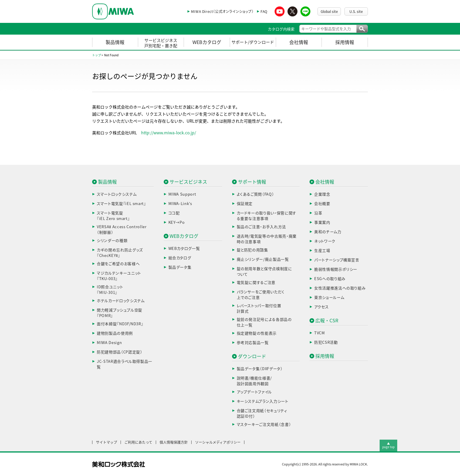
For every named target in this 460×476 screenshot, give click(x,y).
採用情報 (345, 42)
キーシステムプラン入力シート (263, 401)
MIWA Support (182, 194)
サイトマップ (106, 442)
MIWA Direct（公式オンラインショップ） (222, 11)
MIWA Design (109, 343)
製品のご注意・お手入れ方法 (261, 227)
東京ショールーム (329, 298)
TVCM (320, 333)
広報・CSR (327, 321)
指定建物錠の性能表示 (257, 333)
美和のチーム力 (328, 232)
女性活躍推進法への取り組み (340, 288)
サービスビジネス (188, 182)
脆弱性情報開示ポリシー (336, 269)
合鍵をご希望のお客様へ (118, 264)
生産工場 (322, 251)
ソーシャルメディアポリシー (218, 442)
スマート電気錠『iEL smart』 (121, 204)
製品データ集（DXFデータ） (260, 369)
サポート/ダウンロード (253, 42)
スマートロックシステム (117, 194)
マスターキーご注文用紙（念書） (264, 425)
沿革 (318, 213)
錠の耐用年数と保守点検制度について (264, 272)
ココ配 (174, 213)
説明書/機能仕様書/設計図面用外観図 (254, 381)
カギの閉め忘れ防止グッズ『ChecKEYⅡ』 (120, 253)
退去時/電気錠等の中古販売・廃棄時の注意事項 (267, 239)
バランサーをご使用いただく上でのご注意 (261, 295)
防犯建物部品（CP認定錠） (120, 352)
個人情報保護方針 (174, 442)
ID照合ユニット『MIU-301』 (110, 290)
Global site (329, 11)
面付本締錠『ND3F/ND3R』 (120, 324)
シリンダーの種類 (112, 241)
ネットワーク (325, 241)
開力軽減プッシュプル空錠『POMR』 (120, 313)
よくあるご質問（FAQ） (256, 194)
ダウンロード (252, 356)
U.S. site (356, 11)
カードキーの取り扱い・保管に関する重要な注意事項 (267, 216)
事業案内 (322, 222)
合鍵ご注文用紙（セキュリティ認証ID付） (262, 414)
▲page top (388, 445)
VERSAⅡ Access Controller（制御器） (122, 230)
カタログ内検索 (281, 29)
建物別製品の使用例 (115, 333)
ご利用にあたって (138, 442)
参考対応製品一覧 (253, 343)
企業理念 (322, 194)
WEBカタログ (207, 42)
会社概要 (322, 204)
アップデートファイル (254, 392)
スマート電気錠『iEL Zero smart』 (113, 216)
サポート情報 (252, 182)
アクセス (322, 307)
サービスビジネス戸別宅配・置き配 (161, 43)
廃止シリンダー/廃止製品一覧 (263, 259)
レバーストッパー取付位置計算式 (259, 309)
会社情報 (299, 42)
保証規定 (245, 204)
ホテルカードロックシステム (121, 301)
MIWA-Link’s (180, 204)
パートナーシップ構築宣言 (337, 260)
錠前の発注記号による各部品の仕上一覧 (264, 322)
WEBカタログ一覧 (184, 249)
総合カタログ (180, 258)
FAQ (264, 11)
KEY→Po (177, 222)
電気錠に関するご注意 (256, 283)
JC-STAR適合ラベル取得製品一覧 (125, 364)
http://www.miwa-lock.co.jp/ (169, 133)
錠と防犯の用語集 (252, 250)
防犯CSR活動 (326, 342)
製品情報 (115, 42)
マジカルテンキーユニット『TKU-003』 (119, 276)
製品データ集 (180, 267)
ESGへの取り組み (330, 279)
